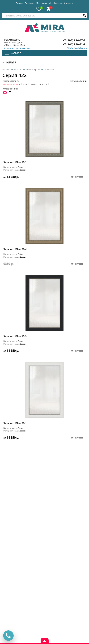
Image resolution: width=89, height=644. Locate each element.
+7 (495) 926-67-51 (75, 40)
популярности (12, 84)
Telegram (82, 48)
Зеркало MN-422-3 (15, 336)
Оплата (19, 3)
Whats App (72, 48)
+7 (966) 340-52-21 (75, 44)
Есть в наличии (76, 81)
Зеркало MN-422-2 (15, 162)
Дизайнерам (55, 3)
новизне (43, 84)
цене (25, 84)
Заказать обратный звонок (17, 48)
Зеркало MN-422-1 (15, 423)
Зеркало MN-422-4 (15, 249)
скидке (33, 84)
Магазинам (42, 3)
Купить (77, 177)
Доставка (29, 3)
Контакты (68, 3)
